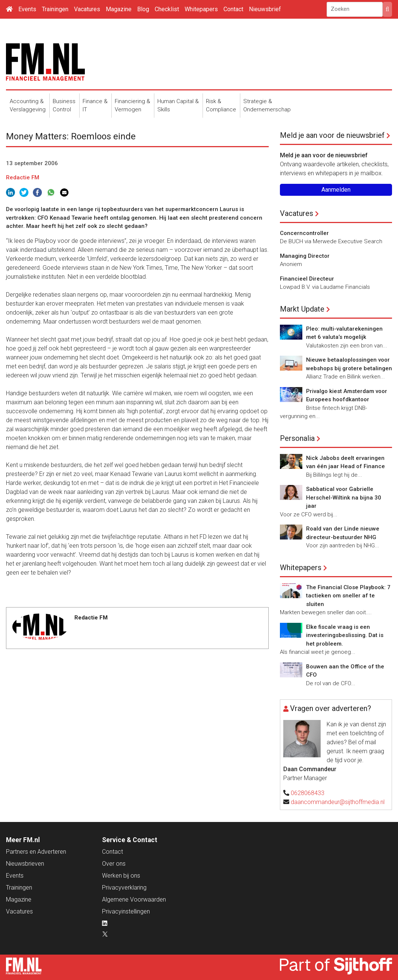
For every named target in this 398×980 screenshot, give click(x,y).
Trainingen (55, 9)
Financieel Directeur (307, 279)
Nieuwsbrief (265, 9)
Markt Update (302, 309)
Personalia (297, 438)
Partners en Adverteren (36, 852)
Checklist (167, 9)
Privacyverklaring (124, 888)
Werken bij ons (121, 876)
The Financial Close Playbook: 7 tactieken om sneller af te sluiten (348, 596)
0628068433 (308, 793)
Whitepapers (201, 9)
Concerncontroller (304, 233)
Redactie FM (23, 177)
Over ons (114, 864)
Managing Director (305, 256)
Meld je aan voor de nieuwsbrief (332, 135)
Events (27, 9)
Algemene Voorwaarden (134, 899)
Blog (143, 9)
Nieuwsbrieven (25, 864)
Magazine (119, 9)
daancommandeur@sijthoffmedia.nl (338, 802)
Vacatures (87, 9)
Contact (233, 9)
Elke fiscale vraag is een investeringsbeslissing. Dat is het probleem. (345, 635)
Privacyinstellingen (126, 911)
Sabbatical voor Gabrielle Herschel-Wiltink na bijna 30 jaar (344, 497)
